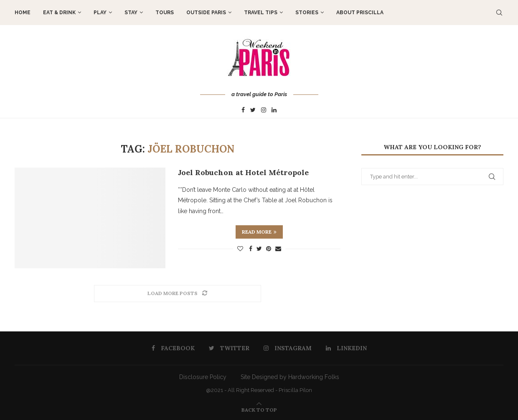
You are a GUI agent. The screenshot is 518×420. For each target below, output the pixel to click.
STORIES (307, 13)
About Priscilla (360, 13)
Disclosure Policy (203, 377)
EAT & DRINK (59, 13)
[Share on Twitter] (259, 249)
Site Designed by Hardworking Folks (290, 377)
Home (23, 13)
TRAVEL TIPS (261, 13)
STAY (131, 13)
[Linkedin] (274, 110)
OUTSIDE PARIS (206, 13)
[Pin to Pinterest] (269, 249)
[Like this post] (240, 249)
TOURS (165, 13)
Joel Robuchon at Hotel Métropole (243, 172)
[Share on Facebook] (251, 249)
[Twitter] (253, 110)
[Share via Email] (278, 249)
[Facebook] (243, 110)
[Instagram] (264, 110)
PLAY (100, 13)
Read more (259, 232)
